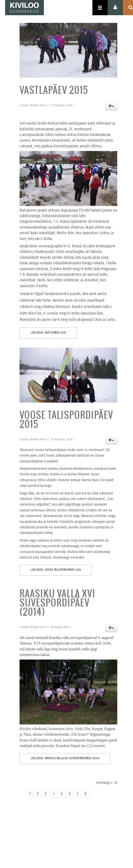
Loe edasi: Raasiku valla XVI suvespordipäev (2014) (65, 761)
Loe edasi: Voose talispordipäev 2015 (56, 573)
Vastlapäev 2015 (54, 93)
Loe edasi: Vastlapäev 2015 (48, 335)
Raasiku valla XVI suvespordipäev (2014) (57, 605)
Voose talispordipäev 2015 (66, 422)
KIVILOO (24, 8)
